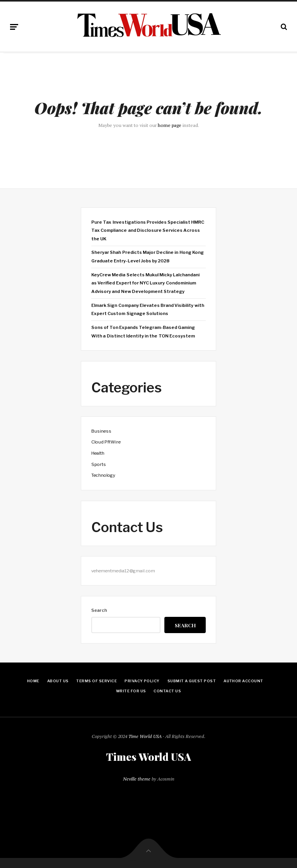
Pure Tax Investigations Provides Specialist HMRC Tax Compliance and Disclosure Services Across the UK (148, 230)
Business (101, 431)
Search (99, 610)
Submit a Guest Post (192, 681)
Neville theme (137, 779)
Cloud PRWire (106, 442)
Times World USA (148, 757)
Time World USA (145, 736)
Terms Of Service (96, 681)
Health (98, 453)
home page (170, 125)
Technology (103, 475)
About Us (58, 681)
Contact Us (167, 691)
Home (33, 681)
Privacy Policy (142, 681)
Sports (99, 464)
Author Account (243, 681)
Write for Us (131, 691)
